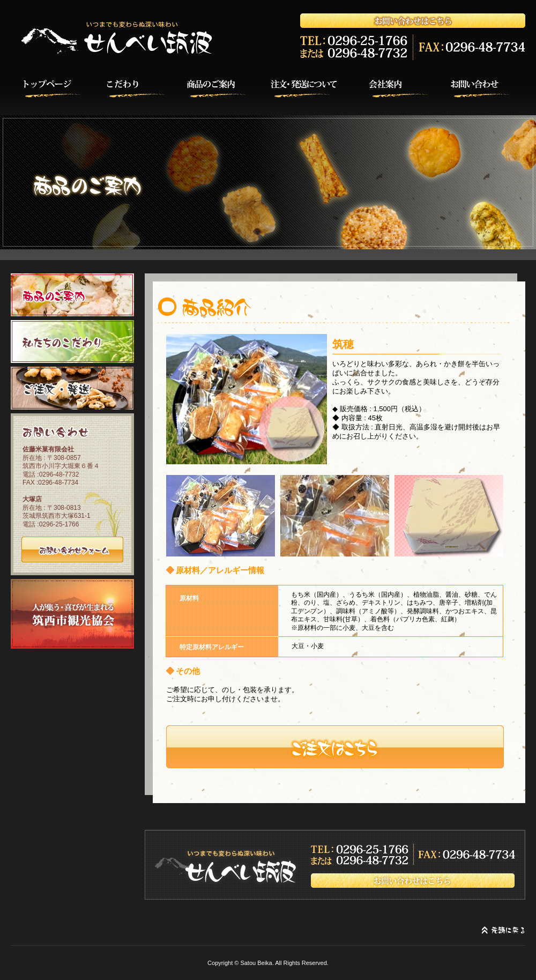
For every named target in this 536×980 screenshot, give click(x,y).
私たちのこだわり (72, 341)
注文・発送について (312, 87)
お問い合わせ (490, 87)
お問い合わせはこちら (335, 865)
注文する (335, 747)
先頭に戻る (504, 930)
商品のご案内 (224, 87)
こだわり (135, 87)
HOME (46, 87)
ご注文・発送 (72, 388)
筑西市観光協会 (72, 614)
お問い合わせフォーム (72, 550)
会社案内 (401, 87)
